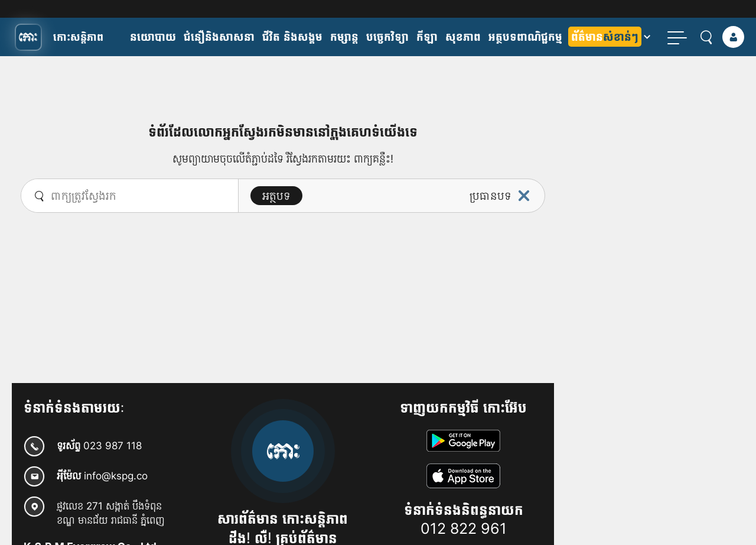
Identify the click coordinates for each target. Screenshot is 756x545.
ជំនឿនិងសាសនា (219, 37)
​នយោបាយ (153, 37)
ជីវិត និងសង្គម (292, 37)
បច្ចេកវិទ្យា (387, 37)
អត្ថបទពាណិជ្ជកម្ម (525, 37)
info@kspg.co (116, 476)
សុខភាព (463, 37)
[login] (733, 37)
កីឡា (427, 37)
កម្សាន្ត (344, 37)
